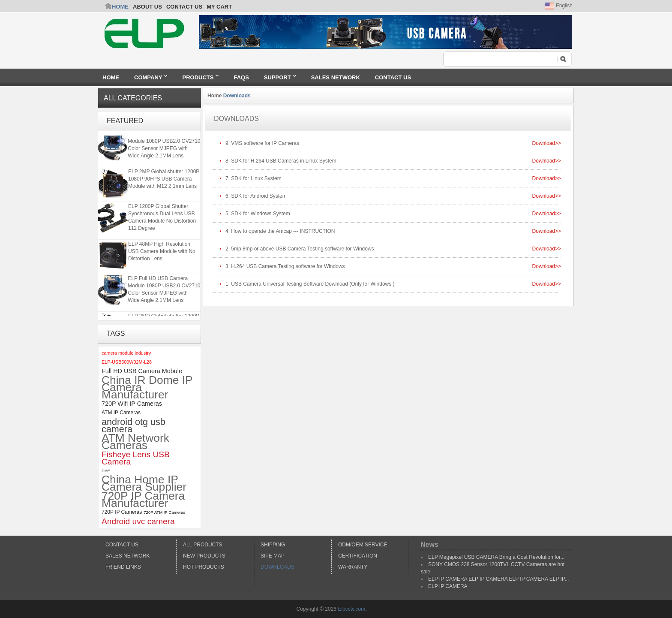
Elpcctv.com (351, 609)
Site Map (273, 556)
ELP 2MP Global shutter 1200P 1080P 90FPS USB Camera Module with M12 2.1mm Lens (164, 180)
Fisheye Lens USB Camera (136, 458)
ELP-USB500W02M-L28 (127, 362)
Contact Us (122, 545)
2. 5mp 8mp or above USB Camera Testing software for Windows (300, 249)
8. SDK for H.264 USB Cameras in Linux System (282, 161)
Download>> (547, 143)
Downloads (277, 567)
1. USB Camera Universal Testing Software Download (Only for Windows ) (310, 284)
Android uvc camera (138, 521)
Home (120, 7)
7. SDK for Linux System (253, 178)
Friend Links (123, 567)
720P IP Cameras (122, 512)
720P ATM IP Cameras (164, 512)
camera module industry (126, 353)
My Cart (219, 7)
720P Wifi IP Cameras (132, 404)
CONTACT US (184, 7)
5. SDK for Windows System (258, 214)
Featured (125, 121)
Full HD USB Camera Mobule (142, 371)
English (559, 6)
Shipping (273, 545)
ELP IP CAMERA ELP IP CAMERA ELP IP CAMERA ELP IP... (498, 579)
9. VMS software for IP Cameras (262, 143)
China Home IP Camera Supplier (144, 483)
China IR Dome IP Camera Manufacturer (147, 387)
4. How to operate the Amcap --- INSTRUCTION (280, 231)
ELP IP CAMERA (448, 586)
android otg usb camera (133, 425)
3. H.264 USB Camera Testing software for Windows (285, 266)
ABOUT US (147, 7)
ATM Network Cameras (135, 442)
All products (203, 545)
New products (204, 556)
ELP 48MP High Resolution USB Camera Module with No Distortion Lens (162, 252)
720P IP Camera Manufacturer (143, 500)
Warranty (353, 567)
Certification (358, 556)
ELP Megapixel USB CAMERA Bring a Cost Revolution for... (496, 557)
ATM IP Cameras (121, 413)
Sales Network (127, 556)
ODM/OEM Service (363, 545)
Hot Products (204, 567)
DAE (106, 471)
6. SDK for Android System (256, 196)
